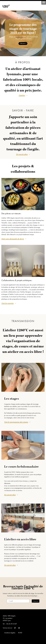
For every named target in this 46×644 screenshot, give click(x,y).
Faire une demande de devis (13, 239)
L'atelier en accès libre (20, 539)
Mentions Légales (10, 633)
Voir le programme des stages (16, 422)
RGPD (20, 633)
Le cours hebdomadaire (21, 467)
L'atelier (22, 95)
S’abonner (36, 601)
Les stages (12, 399)
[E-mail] (18, 601)
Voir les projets (7, 303)
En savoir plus (22, 154)
